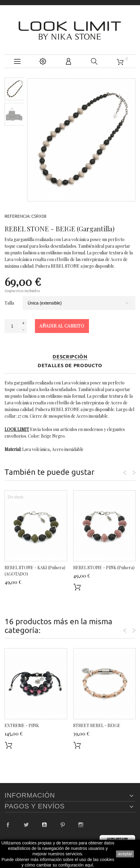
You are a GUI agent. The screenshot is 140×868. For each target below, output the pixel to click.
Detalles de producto (70, 365)
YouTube (44, 825)
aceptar (125, 854)
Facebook (8, 825)
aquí (89, 865)
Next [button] (134, 473)
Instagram (81, 825)
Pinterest (63, 825)
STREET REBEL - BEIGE (97, 725)
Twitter (26, 825)
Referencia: (17, 216)
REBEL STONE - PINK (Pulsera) (104, 568)
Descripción (70, 357)
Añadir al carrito (62, 326)
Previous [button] (125, 473)
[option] (15, 89)
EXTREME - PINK (22, 725)
